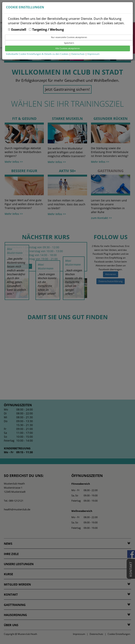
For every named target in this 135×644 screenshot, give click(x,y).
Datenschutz (78, 54)
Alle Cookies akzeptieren (68, 48)
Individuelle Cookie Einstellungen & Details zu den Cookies (37, 54)
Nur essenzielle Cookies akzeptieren (69, 37)
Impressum (93, 54)
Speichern (69, 43)
